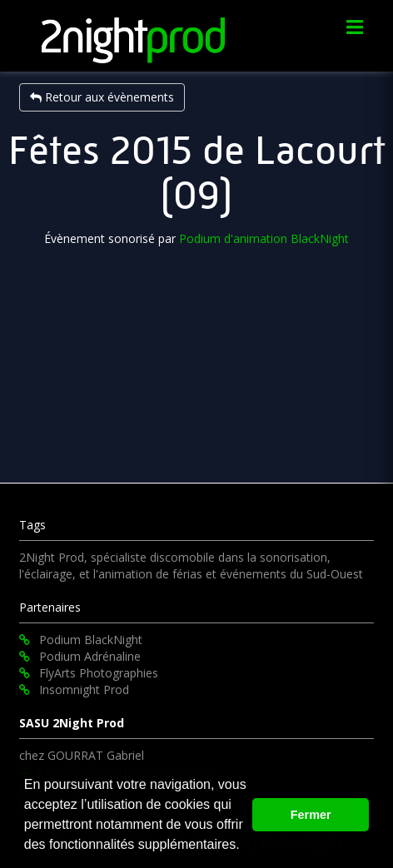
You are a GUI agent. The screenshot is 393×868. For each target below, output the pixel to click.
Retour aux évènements (102, 97)
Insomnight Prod (74, 689)
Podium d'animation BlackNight (264, 238)
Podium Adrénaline (80, 656)
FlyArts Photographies (89, 673)
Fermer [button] (311, 815)
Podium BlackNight (81, 640)
